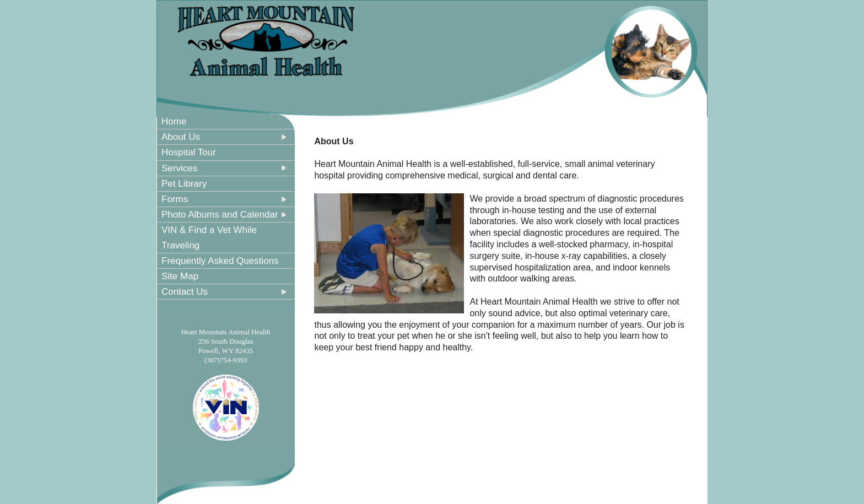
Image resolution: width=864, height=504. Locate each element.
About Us (181, 137)
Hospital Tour (189, 152)
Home (174, 121)
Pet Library (184, 184)
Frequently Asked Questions (220, 261)
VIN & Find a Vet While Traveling (209, 237)
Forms (175, 199)
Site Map (180, 276)
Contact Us (185, 292)
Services (179, 168)
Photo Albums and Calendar (220, 215)
